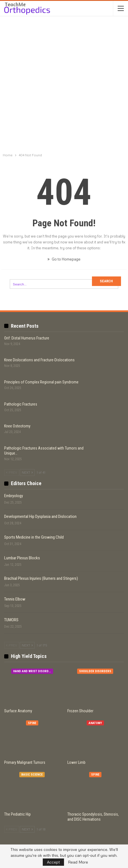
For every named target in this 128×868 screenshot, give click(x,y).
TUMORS (11, 620)
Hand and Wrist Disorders (33, 671)
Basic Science (32, 775)
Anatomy (95, 723)
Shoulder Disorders (95, 671)
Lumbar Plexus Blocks (22, 558)
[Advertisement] (64, 85)
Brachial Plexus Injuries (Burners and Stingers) (41, 578)
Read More (78, 862)
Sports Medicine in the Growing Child (34, 537)
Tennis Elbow (15, 599)
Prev (12, 472)
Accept (53, 862)
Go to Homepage (64, 259)
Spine (32, 723)
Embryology (14, 496)
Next (27, 472)
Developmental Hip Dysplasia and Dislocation (40, 516)
